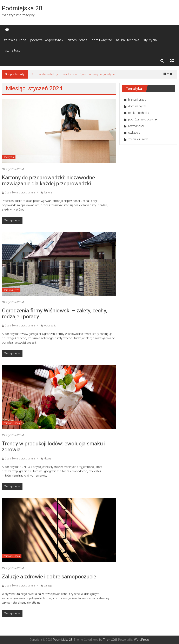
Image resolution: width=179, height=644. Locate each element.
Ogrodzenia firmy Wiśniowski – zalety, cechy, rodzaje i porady (55, 314)
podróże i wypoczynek (47, 40)
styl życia (150, 40)
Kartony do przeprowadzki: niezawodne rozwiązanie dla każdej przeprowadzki (48, 181)
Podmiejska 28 (22, 8)
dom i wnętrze (102, 40)
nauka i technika (128, 40)
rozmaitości (13, 50)
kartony (48, 193)
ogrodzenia (50, 326)
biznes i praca (77, 40)
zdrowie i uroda (15, 40)
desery (48, 459)
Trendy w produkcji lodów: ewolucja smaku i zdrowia (54, 447)
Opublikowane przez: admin (20, 193)
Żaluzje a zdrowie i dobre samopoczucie (49, 577)
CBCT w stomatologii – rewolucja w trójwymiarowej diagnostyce (73, 74)
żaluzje (48, 586)
